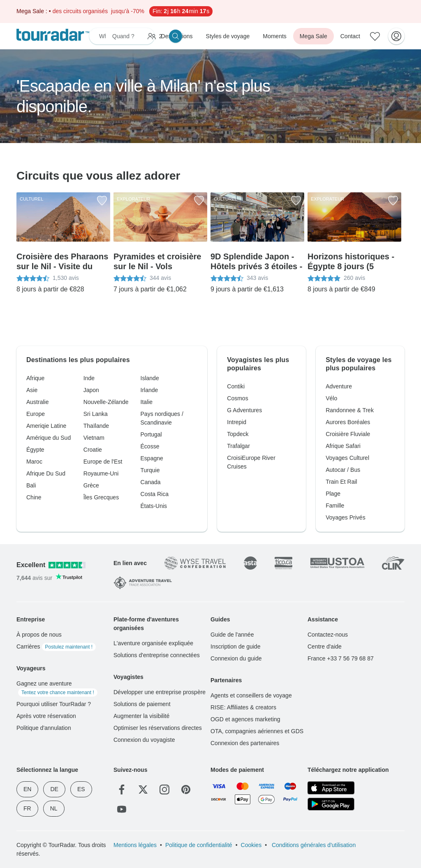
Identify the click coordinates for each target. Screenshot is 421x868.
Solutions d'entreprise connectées (157, 655)
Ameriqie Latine (46, 426)
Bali (31, 485)
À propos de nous (39, 635)
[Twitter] (143, 790)
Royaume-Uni (101, 473)
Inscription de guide (235, 646)
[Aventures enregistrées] (375, 36)
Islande (150, 378)
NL (54, 808)
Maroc (34, 462)
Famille (335, 506)
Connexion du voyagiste (144, 740)
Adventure (339, 386)
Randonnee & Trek (350, 410)
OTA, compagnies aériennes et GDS (257, 731)
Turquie (150, 470)
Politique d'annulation (44, 728)
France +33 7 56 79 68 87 (341, 658)
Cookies (251, 845)
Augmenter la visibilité (141, 716)
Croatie (93, 450)
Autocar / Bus (343, 470)
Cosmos (237, 398)
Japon (91, 390)
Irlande (149, 390)
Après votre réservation (46, 716)
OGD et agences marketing (245, 719)
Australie (37, 402)
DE (54, 789)
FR (27, 808)
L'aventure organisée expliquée (153, 643)
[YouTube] (122, 809)
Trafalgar (238, 446)
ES (81, 789)
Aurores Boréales (348, 422)
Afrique (35, 378)
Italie (147, 402)
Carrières (56, 646)
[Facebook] (122, 790)
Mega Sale (313, 36)
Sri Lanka (96, 414)
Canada (151, 482)
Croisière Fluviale (348, 434)
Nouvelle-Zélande (106, 402)
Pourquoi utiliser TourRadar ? (54, 704)
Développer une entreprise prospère (160, 692)
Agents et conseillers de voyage (251, 695)
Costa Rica (155, 494)
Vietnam (94, 438)
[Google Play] (331, 804)
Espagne (152, 458)
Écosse (150, 446)
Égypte (35, 450)
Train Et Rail (341, 482)
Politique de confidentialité (199, 845)
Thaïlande (96, 426)
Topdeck (238, 434)
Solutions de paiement (142, 704)
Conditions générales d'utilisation (313, 845)
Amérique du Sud (49, 438)
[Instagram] (164, 790)
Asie (32, 390)
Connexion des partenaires (245, 743)
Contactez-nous (328, 635)
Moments (275, 36)
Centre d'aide (325, 646)
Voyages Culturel (347, 458)
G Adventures (244, 410)
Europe (36, 414)
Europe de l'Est (103, 462)
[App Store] (331, 788)
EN (27, 789)
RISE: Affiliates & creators (243, 707)
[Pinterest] (186, 790)
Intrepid (237, 422)
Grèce (91, 485)
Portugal (151, 434)
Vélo (331, 398)
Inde (89, 378)
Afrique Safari (343, 446)
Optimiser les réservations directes (158, 728)
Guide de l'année (232, 635)
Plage (333, 494)
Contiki (236, 386)
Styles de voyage (228, 36)
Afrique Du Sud (46, 473)
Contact (350, 36)
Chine (34, 497)
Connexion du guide (236, 658)
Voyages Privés (346, 517)
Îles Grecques (101, 497)
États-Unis (154, 506)
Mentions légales (135, 845)
